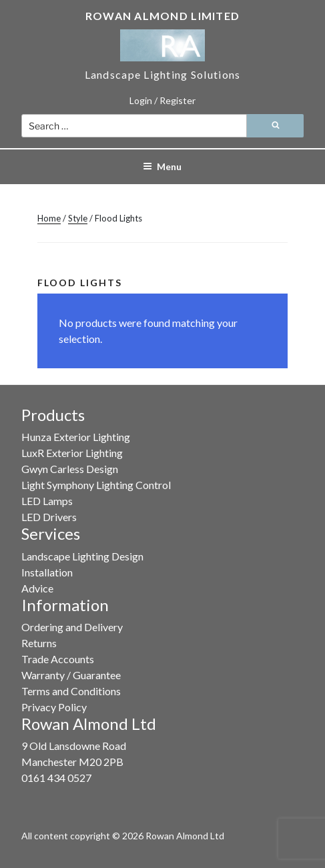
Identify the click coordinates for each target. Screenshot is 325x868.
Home (49, 218)
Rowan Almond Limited (163, 16)
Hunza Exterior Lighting (76, 437)
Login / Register (162, 100)
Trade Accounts (58, 659)
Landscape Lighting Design (82, 556)
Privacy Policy (54, 707)
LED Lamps (47, 501)
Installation (47, 572)
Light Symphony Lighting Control (96, 485)
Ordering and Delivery (72, 627)
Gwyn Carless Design (70, 469)
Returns (39, 643)
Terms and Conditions (71, 691)
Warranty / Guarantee (71, 675)
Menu (162, 166)
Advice (37, 588)
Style (78, 218)
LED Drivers (49, 517)
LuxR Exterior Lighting (72, 453)
